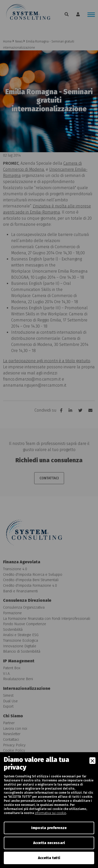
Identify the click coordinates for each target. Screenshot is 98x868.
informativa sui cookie (50, 813)
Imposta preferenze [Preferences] (49, 828)
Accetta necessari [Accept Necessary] (49, 843)
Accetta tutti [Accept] (49, 858)
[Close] (92, 761)
